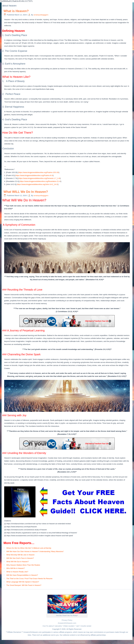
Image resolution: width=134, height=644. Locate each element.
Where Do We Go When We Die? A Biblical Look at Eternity (29, 548)
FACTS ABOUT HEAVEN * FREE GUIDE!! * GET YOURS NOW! (67, 626)
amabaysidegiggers (41, 15)
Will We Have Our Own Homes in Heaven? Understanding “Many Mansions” (35, 551)
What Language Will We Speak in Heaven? (23, 582)
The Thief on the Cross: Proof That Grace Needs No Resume (29, 579)
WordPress (59, 642)
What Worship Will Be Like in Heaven (20, 555)
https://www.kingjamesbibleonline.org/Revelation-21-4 (40, 181)
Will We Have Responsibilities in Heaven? (22, 575)
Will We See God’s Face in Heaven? (20, 558)
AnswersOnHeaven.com (67, 623)
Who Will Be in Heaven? (16, 568)
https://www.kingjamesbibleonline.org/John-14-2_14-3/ (37, 184)
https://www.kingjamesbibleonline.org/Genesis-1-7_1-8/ (39, 178)
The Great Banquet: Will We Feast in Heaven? (24, 585)
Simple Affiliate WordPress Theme (75, 642)
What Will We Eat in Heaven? (18, 562)
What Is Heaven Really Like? (17, 572)
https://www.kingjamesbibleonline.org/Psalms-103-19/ (39, 172)
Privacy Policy (67, 620)
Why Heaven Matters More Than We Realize (23, 565)
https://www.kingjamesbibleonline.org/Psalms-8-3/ (34, 175)
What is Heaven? (16, 11)
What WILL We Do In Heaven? (26, 192)
